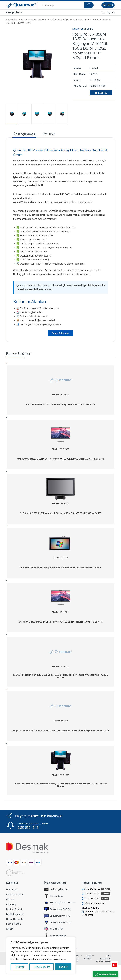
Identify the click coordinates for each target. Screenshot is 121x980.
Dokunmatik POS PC (83, 29)
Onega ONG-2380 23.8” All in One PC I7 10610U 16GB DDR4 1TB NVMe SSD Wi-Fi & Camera (60, 622)
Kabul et (63, 967)
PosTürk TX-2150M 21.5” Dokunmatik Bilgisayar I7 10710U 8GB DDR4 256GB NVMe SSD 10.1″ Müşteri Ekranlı (60, 676)
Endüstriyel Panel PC (57, 916)
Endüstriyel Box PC (56, 889)
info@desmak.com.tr (94, 903)
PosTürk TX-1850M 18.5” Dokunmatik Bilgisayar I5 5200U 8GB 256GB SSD (60, 405)
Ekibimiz (10, 899)
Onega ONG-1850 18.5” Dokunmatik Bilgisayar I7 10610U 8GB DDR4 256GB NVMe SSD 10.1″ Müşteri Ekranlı (60, 785)
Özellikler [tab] (49, 134)
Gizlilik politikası (87, 957)
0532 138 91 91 (97, 898)
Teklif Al (101, 93)
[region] (41, 955)
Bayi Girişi (108, 5)
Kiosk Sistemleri (55, 936)
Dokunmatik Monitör (57, 922)
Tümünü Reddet (42, 967)
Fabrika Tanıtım (14, 924)
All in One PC (53, 929)
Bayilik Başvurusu (15, 914)
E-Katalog (11, 904)
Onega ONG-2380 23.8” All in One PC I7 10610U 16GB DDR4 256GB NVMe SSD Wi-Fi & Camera (61, 459)
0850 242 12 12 (97, 889)
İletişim (10, 929)
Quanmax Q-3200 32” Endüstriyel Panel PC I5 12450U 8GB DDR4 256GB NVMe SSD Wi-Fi (60, 568)
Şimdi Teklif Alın (61, 333)
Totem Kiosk (53, 896)
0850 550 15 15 (28, 828)
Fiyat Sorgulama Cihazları (59, 903)
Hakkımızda (12, 889)
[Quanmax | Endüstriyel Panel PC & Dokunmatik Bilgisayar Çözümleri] (14, 5)
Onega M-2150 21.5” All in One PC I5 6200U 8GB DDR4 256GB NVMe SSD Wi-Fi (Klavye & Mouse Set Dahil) (61, 731)
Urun (20, 20)
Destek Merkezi (14, 909)
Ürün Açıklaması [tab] (24, 134)
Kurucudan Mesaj (15, 894)
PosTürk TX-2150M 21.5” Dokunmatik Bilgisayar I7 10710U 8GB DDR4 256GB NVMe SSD (60, 513)
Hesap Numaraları (15, 919)
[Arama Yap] (61, 5)
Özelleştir (19, 967)
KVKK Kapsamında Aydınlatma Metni (103, 959)
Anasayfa (11, 20)
